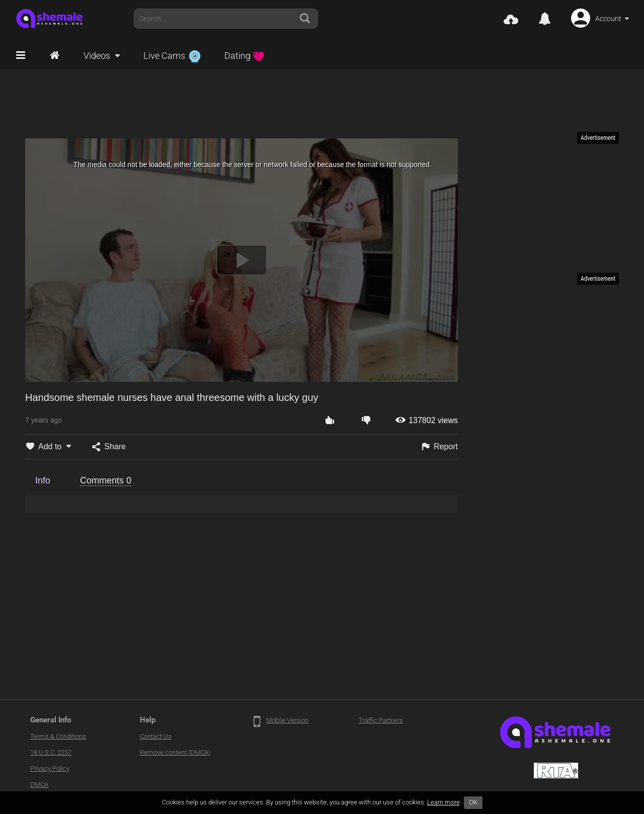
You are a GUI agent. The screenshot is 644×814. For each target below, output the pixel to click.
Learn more (444, 802)
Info (43, 480)
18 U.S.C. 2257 (51, 752)
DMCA (39, 785)
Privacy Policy (50, 768)
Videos (97, 56)
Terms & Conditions (58, 736)
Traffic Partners (381, 720)
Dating (245, 56)
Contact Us (156, 736)
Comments (106, 480)
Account (608, 19)
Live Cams (172, 56)
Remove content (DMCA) (175, 752)
